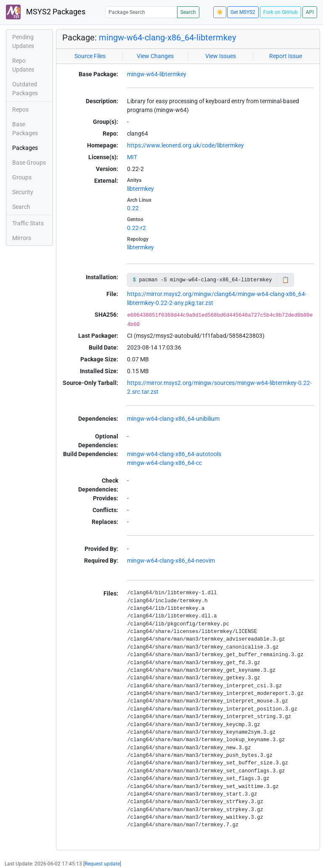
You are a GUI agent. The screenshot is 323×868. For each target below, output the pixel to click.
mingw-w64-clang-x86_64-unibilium (173, 419)
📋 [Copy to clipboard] (285, 280)
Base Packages (25, 129)
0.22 (133, 208)
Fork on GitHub (281, 12)
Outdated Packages (25, 89)
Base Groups (29, 163)
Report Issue (286, 56)
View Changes (155, 56)
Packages (25, 148)
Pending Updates (23, 41)
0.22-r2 (136, 228)
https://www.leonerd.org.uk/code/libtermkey (185, 145)
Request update (102, 864)
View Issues (221, 56)
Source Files (90, 56)
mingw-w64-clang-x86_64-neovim (171, 561)
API (310, 12)
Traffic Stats (28, 223)
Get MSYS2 (243, 12)
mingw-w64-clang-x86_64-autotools (174, 454)
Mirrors (22, 238)
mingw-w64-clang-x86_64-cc (164, 463)
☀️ (220, 12)
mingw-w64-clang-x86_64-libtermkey (167, 37)
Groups (22, 177)
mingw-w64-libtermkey (157, 74)
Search (188, 12)
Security (23, 192)
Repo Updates (23, 65)
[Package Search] (141, 12)
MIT (132, 157)
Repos (20, 110)
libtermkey (140, 189)
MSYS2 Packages (46, 12)
